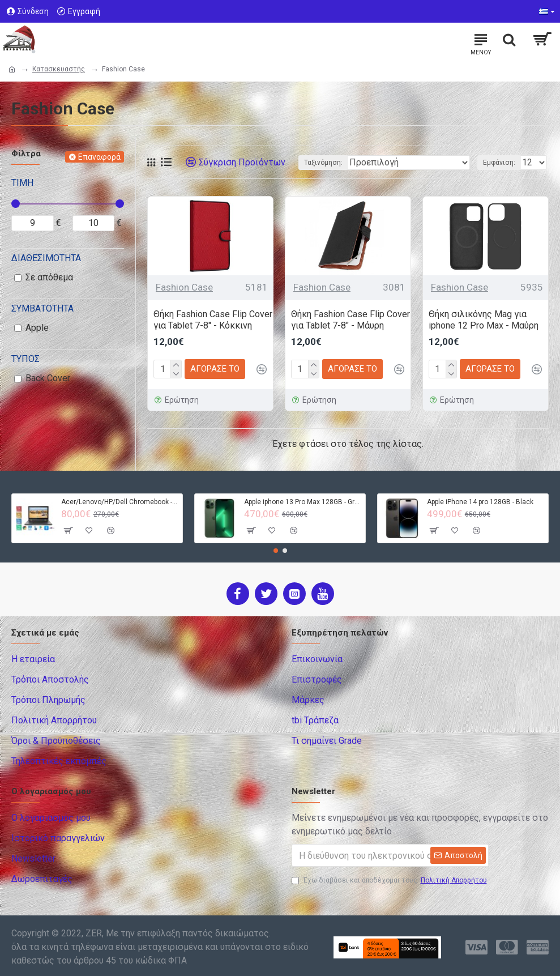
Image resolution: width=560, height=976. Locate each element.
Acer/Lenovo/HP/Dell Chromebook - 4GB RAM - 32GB (120, 502)
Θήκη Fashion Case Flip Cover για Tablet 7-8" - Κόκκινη (213, 320)
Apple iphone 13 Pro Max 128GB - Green (303, 502)
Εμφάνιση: (499, 163)
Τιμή (22, 183)
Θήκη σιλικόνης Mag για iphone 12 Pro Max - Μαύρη (484, 320)
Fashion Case (184, 287)
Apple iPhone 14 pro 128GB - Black (480, 502)
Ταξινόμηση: (323, 163)
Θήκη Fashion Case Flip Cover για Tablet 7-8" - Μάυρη (350, 320)
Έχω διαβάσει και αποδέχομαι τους (390, 880)
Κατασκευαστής (59, 69)
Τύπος (25, 359)
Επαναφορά (99, 157)
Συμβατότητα (42, 308)
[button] (276, 551)
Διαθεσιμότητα (46, 258)
